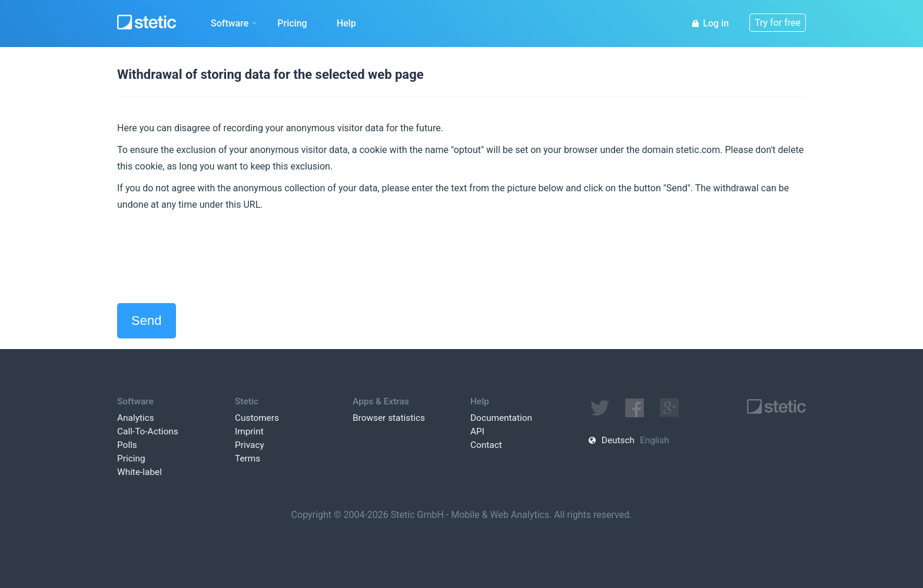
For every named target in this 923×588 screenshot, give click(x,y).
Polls (127, 445)
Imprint (249, 431)
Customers (257, 418)
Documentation (501, 418)
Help (346, 23)
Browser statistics (389, 418)
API (477, 431)
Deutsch (618, 440)
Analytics (136, 418)
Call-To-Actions (148, 431)
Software (234, 23)
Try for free (778, 23)
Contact (486, 445)
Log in (710, 23)
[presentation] (207, 258)
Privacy (250, 445)
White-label (140, 472)
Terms (248, 459)
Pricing (292, 23)
